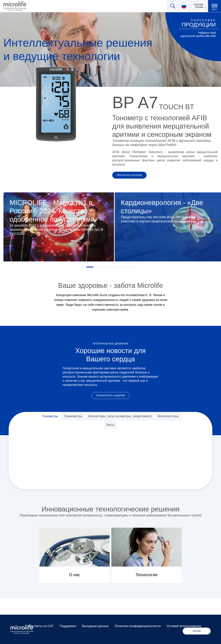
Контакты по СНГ (41, 626)
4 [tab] (110, 267)
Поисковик (203, 20)
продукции (199, 25)
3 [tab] (104, 267)
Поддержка (68, 626)
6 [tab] (124, 267)
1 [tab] (90, 267)
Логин (197, 631)
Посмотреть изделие (110, 396)
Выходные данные (95, 626)
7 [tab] (131, 267)
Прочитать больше (129, 175)
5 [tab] (117, 267)
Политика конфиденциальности (138, 626)
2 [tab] (97, 267)
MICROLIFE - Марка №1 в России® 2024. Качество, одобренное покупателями (52, 211)
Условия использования (184, 626)
